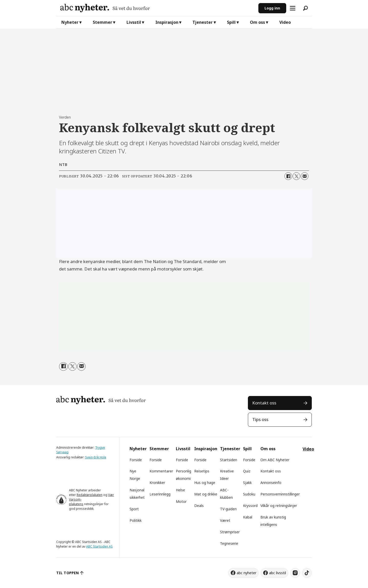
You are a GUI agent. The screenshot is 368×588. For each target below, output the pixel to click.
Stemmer (102, 22)
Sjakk (247, 483)
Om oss (257, 22)
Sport (134, 509)
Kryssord (250, 506)
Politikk (136, 520)
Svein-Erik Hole (96, 457)
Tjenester (203, 22)
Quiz (247, 471)
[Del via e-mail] (305, 176)
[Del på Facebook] (288, 176)
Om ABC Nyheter (275, 460)
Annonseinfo (271, 483)
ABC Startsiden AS (99, 546)
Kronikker (157, 483)
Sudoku (249, 494)
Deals (199, 506)
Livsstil (134, 22)
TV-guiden (228, 509)
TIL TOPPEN (67, 573)
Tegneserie (229, 543)
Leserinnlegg (160, 494)
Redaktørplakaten (90, 495)
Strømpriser (230, 532)
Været (225, 520)
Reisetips (202, 471)
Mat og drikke (206, 494)
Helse (180, 490)
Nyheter (70, 22)
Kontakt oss (264, 403)
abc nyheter (246, 573)
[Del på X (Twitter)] (296, 176)
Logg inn (272, 8)
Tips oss (260, 419)
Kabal (248, 517)
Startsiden (229, 460)
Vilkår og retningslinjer (279, 506)
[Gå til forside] (105, 8)
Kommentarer (161, 471)
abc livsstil (278, 573)
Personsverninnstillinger (280, 494)
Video (285, 22)
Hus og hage (205, 483)
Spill (231, 22)
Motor (181, 501)
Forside (136, 460)
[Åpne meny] (293, 8)
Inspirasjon (167, 22)
